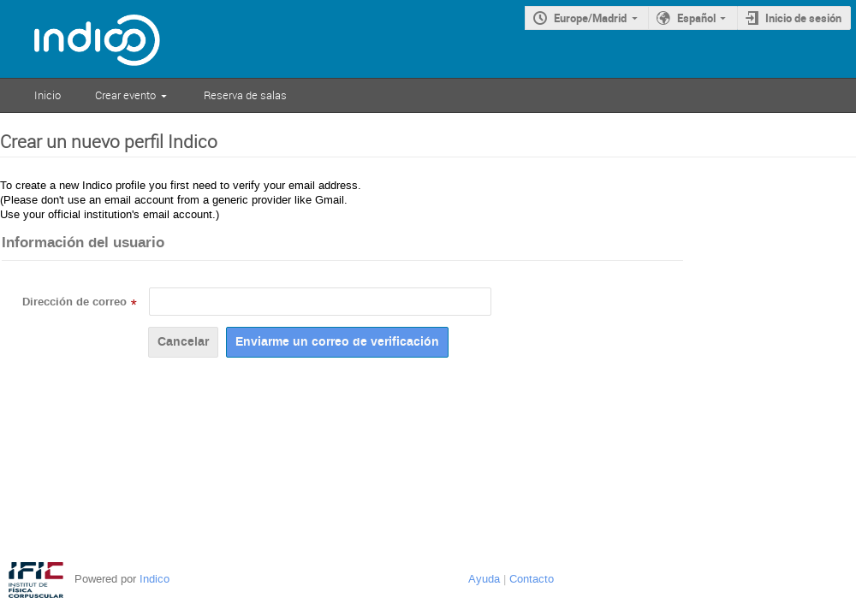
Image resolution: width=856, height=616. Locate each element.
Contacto (532, 579)
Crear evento (125, 95)
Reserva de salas (245, 95)
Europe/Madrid (590, 18)
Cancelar (183, 342)
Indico (155, 579)
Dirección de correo (74, 302)
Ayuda (484, 579)
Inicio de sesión (803, 18)
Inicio (48, 95)
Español (696, 18)
